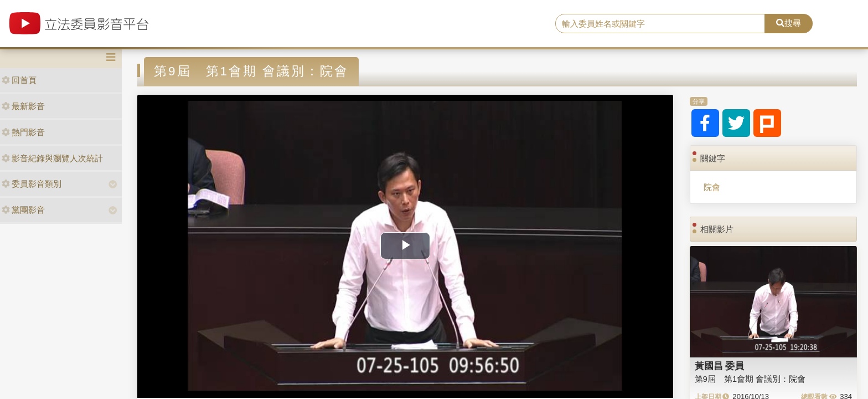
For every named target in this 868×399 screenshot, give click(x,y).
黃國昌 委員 (720, 366)
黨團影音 (23, 210)
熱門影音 (23, 132)
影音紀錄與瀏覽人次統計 (52, 158)
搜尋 (789, 23)
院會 (712, 187)
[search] (660, 24)
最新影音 (23, 106)
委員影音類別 (32, 184)
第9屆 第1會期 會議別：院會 (750, 379)
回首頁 (19, 80)
